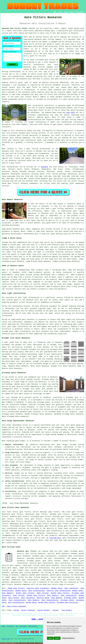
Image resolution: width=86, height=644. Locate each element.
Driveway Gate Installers (68, 602)
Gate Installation (69, 595)
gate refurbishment (76, 570)
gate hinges (20, 441)
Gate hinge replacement (12, 425)
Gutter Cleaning (28, 610)
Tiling (16, 610)
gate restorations (63, 563)
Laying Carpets (44, 610)
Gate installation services (14, 528)
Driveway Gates (70, 598)
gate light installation (29, 298)
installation (39, 65)
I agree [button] (50, 638)
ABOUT (66, 12)
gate (53, 31)
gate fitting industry (75, 120)
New (17, 626)
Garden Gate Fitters (25, 593)
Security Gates (43, 598)
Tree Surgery (67, 610)
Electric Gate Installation (58, 591)
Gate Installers (71, 588)
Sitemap (3, 626)
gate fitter (32, 87)
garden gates (56, 575)
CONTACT (72, 12)
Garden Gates (31, 602)
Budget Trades (6, 639)
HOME (55, 12)
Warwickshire (16, 582)
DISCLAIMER (80, 12)
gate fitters (13, 183)
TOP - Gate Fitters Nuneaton (14, 606)
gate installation (70, 538)
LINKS (60, 12)
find (9, 512)
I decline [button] (57, 638)
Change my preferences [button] (68, 638)
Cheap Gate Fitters (16, 588)
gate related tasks (72, 580)
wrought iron (56, 345)
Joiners (56, 610)
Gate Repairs (8, 593)
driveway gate (72, 397)
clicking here (55, 538)
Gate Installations (37, 591)
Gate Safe (71, 113)
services (5, 186)
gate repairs (78, 563)
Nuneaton (45, 167)
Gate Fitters (14, 598)
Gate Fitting (43, 593)
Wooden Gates (57, 588)
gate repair (79, 211)
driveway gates (48, 379)
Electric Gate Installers (38, 588)
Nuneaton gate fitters (27, 551)
